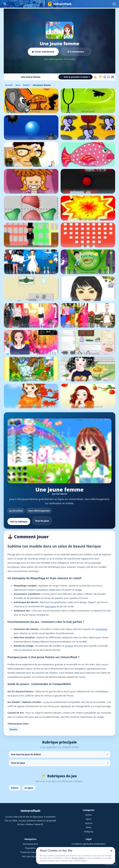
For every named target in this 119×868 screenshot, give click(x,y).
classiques (51, 606)
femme (13, 729)
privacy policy (78, 858)
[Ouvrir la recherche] (114, 4)
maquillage (101, 629)
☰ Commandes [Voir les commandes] (76, 52)
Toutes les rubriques (30, 852)
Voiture (89, 823)
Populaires (30, 848)
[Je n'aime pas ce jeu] (100, 77)
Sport (89, 819)
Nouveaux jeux (31, 844)
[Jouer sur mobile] (112, 77)
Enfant (26, 85)
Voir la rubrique (19, 522)
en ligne (29, 788)
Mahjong (89, 832)
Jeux (18, 85)
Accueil (9, 85)
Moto (89, 827)
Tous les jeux (42, 521)
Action (89, 815)
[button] (75, 77)
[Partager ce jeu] (104, 77)
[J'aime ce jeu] (95, 77)
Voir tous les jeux (31, 856)
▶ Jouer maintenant (43, 52)
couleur (69, 646)
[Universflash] (59, 4)
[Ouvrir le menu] (5, 4)
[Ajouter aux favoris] (108, 77)
